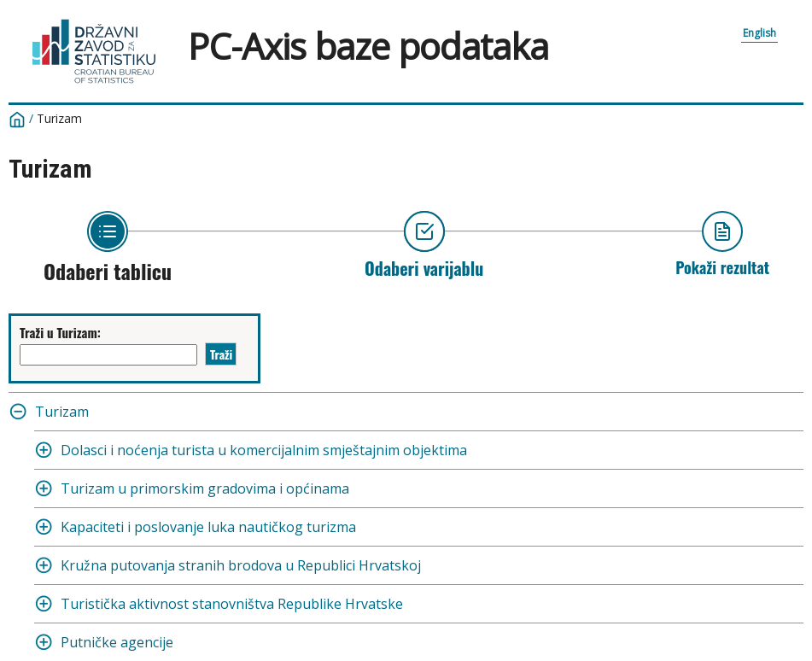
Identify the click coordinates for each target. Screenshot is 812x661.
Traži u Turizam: (60, 332)
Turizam (59, 118)
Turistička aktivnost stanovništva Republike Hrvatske (232, 604)
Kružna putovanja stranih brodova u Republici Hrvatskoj (241, 565)
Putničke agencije (117, 642)
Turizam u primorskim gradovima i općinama (205, 488)
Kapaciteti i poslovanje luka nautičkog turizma (208, 527)
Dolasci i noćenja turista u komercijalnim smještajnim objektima (264, 450)
